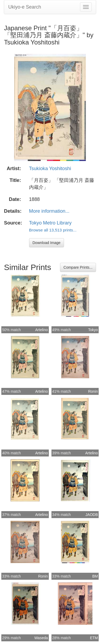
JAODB (92, 515)
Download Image (47, 243)
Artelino (41, 330)
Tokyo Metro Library (50, 223)
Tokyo (93, 330)
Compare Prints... (78, 267)
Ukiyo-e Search (25, 7)
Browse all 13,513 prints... (53, 230)
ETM (94, 638)
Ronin (93, 391)
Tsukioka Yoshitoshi (50, 169)
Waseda (41, 638)
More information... (49, 211)
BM (95, 576)
